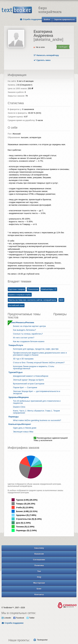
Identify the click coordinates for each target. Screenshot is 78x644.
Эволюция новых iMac (23, 432)
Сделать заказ (42, 60)
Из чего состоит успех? (24, 338)
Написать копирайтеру (46, 55)
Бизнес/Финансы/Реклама (21, 322)
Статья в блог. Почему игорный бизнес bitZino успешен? (39, 363)
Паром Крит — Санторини (25, 387)
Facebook (19, 618)
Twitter (30, 618)
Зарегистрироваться (64, 19)
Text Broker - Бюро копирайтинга (32, 10)
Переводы (14, 417)
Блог (39, 589)
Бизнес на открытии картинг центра (29, 326)
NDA (61, 300)
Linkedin (6, 618)
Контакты (39, 594)
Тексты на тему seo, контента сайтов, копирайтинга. (32, 300)
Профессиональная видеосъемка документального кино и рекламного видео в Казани (40, 354)
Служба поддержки (31, 19)
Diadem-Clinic (19, 407)
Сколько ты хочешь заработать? (28, 334)
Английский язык (16, 305)
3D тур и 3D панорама (23, 359)
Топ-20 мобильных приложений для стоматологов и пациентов (37, 402)
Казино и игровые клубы (20, 295)
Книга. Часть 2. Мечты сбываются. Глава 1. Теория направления (36, 412)
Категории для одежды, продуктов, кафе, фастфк (36, 349)
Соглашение (39, 560)
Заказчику (39, 548)
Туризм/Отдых (16, 372)
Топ (39, 571)
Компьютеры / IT (49, 289)
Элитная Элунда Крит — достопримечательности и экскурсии (37, 392)
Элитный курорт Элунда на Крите (28, 380)
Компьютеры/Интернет (20, 424)
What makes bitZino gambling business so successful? (37, 420)
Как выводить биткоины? (25, 330)
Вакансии (39, 554)
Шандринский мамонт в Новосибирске (31, 376)
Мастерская (39, 583)
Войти (47, 19)
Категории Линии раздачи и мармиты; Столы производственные (34, 367)
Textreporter (42, 640)
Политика (39, 565)
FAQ (39, 577)
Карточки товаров (17, 289)
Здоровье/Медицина (19, 397)
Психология (33, 289)
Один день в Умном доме (25, 428)
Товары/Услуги (16, 345)
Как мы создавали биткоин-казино (29, 341)
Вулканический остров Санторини (29, 384)
